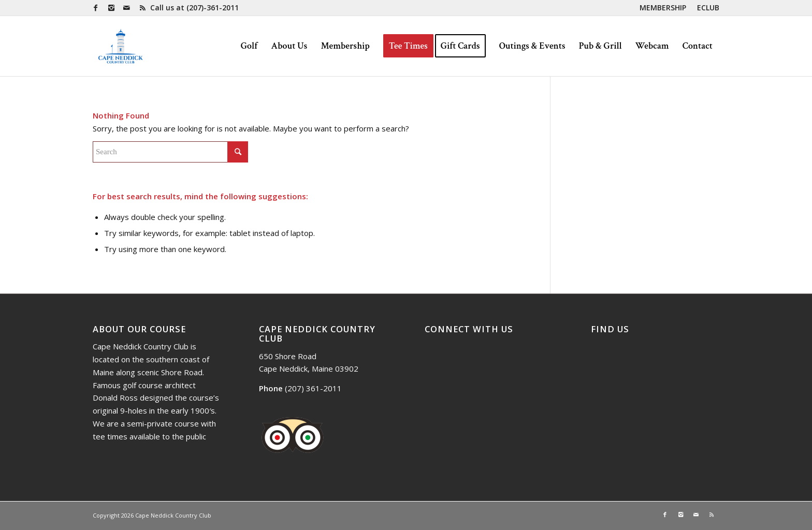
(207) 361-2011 (313, 388)
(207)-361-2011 (213, 8)
